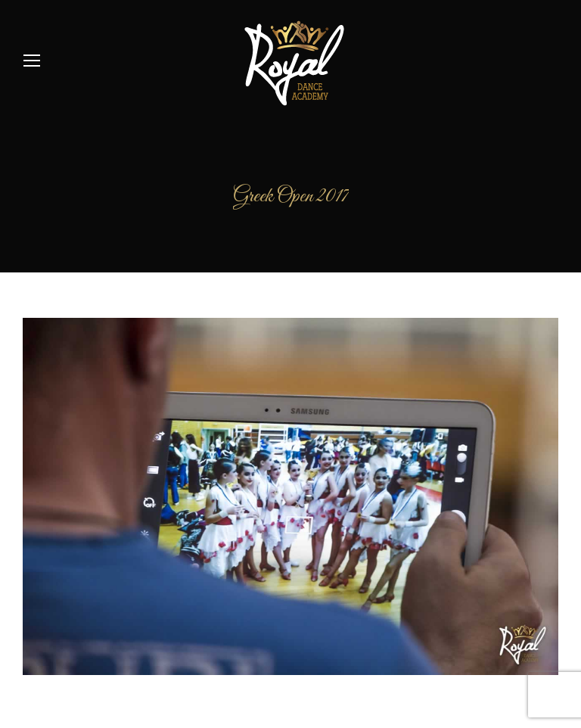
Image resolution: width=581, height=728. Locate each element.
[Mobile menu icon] (32, 61)
